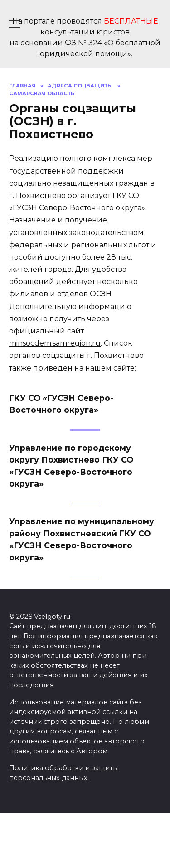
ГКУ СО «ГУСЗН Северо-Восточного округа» (61, 404)
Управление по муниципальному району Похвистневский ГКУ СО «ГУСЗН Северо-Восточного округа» (82, 539)
